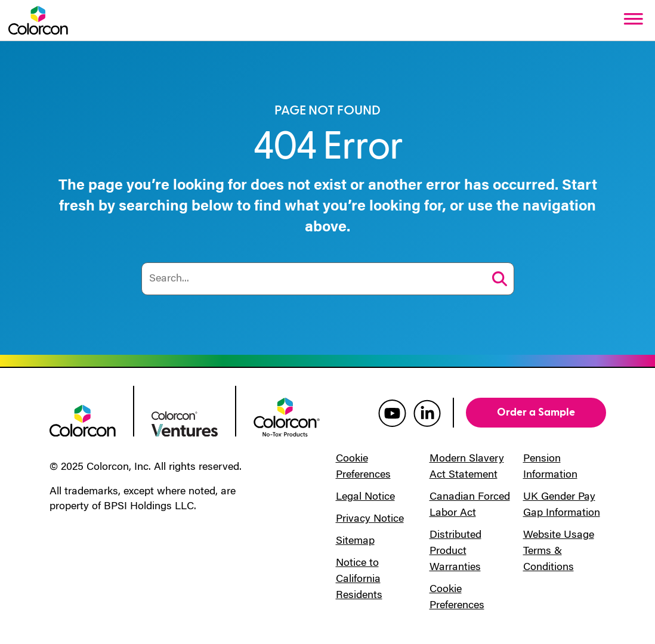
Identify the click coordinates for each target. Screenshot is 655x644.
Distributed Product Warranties (455, 552)
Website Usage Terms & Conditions (559, 552)
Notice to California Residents (359, 580)
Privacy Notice (370, 519)
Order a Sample (536, 412)
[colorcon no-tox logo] (287, 416)
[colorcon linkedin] (427, 413)
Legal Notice (365, 497)
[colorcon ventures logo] (185, 423)
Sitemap (355, 541)
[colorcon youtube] (392, 413)
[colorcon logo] (83, 420)
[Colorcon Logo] (38, 20)
